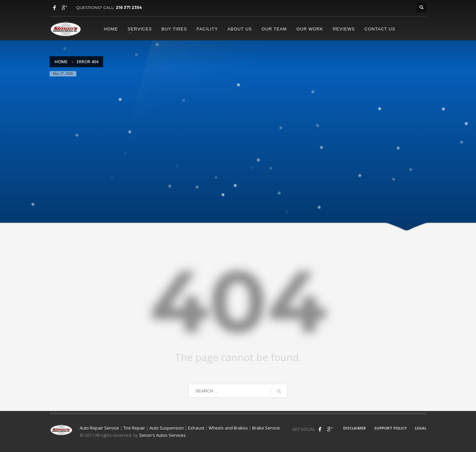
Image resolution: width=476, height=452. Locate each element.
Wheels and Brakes (228, 428)
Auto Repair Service (99, 428)
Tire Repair (134, 428)
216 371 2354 (129, 7)
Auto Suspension (167, 428)
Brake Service (266, 428)
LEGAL (421, 428)
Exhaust (196, 428)
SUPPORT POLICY (390, 428)
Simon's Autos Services (162, 435)
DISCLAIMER (355, 428)
